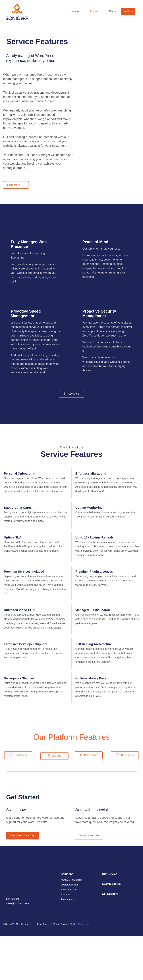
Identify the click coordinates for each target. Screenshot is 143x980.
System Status (111, 884)
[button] (128, 11)
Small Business (69, 890)
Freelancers (67, 900)
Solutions (67, 874)
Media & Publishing (71, 880)
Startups (66, 895)
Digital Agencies (70, 885)
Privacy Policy (60, 924)
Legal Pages (43, 924)
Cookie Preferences (80, 924)
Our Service (110, 874)
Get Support (110, 894)
